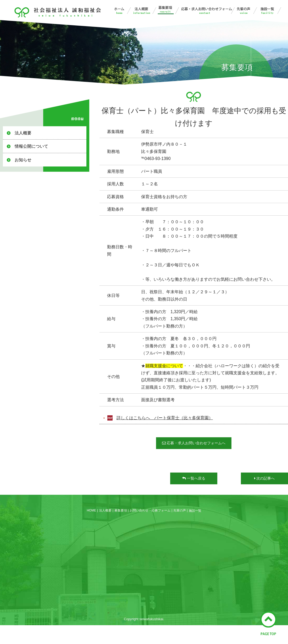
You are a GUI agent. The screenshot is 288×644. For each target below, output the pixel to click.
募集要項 (169, 10)
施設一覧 (270, 10)
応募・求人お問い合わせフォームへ (194, 443)
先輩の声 (246, 10)
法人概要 (145, 10)
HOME (91, 510)
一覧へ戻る (194, 479)
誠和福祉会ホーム (120, 10)
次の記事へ (265, 479)
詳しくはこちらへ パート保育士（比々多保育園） (165, 418)
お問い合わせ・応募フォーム (208, 10)
